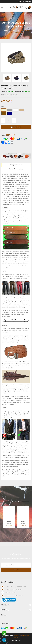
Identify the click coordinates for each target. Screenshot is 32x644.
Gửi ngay (16, 570)
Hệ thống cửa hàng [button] (7, 582)
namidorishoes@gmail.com (15, 596)
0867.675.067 (13, 593)
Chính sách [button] (16, 610)
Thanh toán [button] (5, 624)
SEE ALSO (16, 501)
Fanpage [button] (4, 615)
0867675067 (11, 135)
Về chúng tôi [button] (16, 605)
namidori (9, 524)
